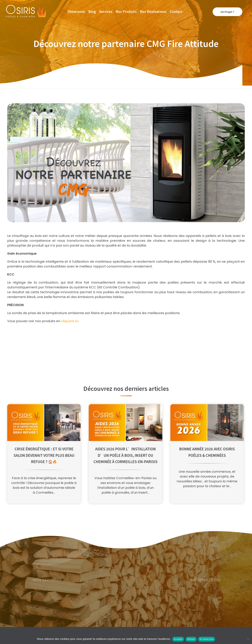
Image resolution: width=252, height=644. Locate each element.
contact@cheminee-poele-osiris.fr (131, 603)
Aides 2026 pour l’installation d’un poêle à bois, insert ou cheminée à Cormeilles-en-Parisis (126, 455)
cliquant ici (70, 321)
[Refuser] (248, 639)
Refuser (191, 639)
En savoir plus (207, 639)
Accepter (178, 639)
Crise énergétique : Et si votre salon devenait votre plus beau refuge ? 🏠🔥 (44, 455)
